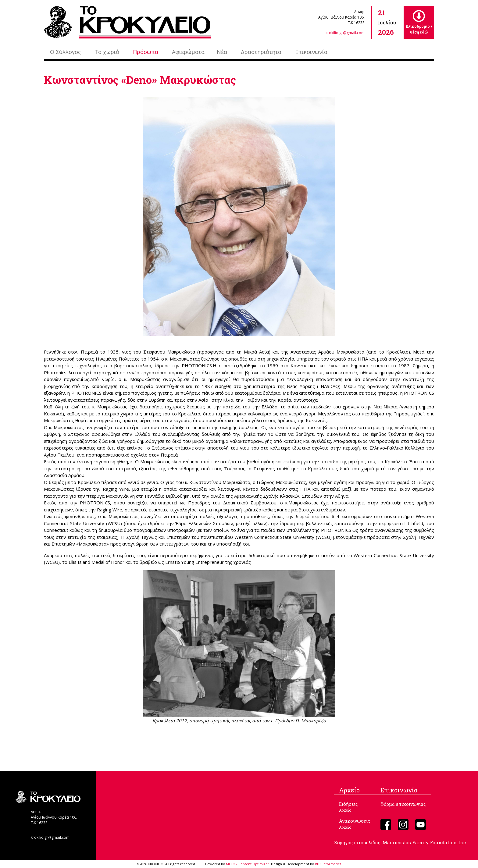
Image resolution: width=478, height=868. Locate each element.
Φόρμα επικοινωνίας (403, 804)
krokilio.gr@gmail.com (345, 33)
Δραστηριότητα (261, 52)
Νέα (222, 52)
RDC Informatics (328, 864)
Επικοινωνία (311, 52)
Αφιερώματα (188, 52)
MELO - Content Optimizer (248, 864)
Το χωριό (107, 52)
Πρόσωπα (146, 52)
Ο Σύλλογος (65, 52)
